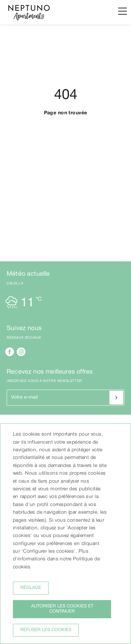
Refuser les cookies (46, 630)
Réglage (31, 588)
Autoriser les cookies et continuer (62, 609)
